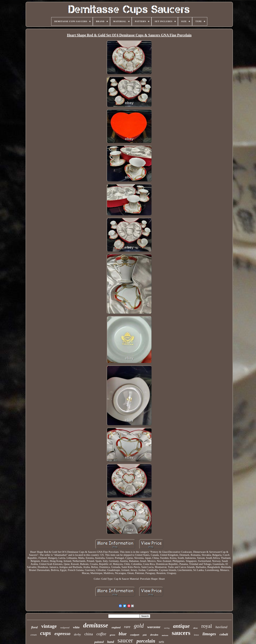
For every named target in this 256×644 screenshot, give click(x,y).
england (116, 627)
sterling (167, 628)
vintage (49, 626)
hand (111, 642)
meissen (165, 635)
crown (34, 635)
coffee (101, 634)
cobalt (224, 634)
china (89, 634)
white (76, 627)
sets (161, 642)
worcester (154, 627)
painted (99, 642)
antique (181, 626)
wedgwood (65, 628)
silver (196, 628)
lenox (196, 635)
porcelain (146, 641)
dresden (154, 635)
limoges (209, 634)
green (112, 635)
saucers (181, 633)
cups (46, 633)
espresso (63, 634)
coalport (135, 635)
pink (145, 635)
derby (77, 634)
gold (139, 626)
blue (123, 634)
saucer (125, 640)
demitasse (96, 625)
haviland (221, 627)
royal (207, 626)
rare (127, 627)
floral (34, 627)
